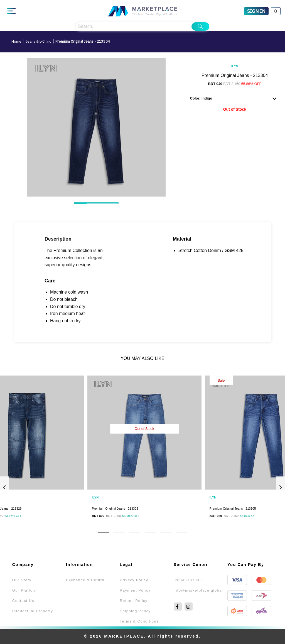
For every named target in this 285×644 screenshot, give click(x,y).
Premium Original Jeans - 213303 (115, 509)
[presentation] (4, 486)
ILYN (235, 66)
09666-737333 (188, 580)
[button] (104, 532)
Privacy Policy (134, 580)
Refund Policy (134, 601)
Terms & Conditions (139, 621)
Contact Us (23, 601)
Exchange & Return (85, 580)
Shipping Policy (135, 611)
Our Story (22, 580)
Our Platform (25, 590)
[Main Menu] (11, 11)
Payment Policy (135, 590)
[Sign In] (256, 11)
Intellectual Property (33, 611)
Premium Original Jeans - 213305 (233, 509)
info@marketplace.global (198, 590)
